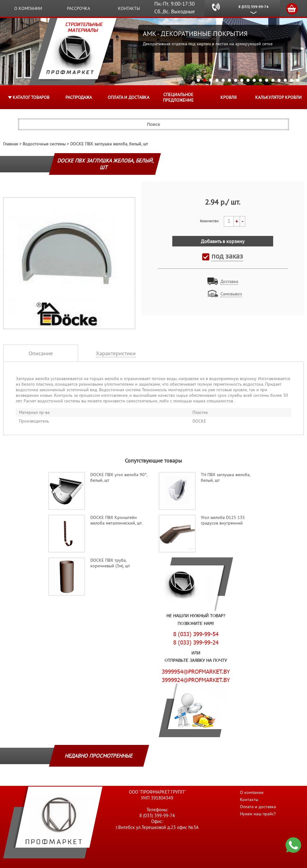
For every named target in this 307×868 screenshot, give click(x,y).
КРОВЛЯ (228, 97)
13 (273, 80)
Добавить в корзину (223, 241)
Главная (11, 144)
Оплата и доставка (129, 97)
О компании (28, 8)
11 (260, 80)
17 (298, 80)
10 (254, 80)
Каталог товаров (31, 97)
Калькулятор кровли (278, 97)
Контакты (129, 8)
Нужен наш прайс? (258, 814)
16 (291, 80)
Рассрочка (79, 8)
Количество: (210, 221)
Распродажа (79, 97)
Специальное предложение (178, 97)
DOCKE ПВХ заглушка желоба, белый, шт (109, 144)
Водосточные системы (44, 144)
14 (279, 80)
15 (285, 80)
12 (267, 80)
